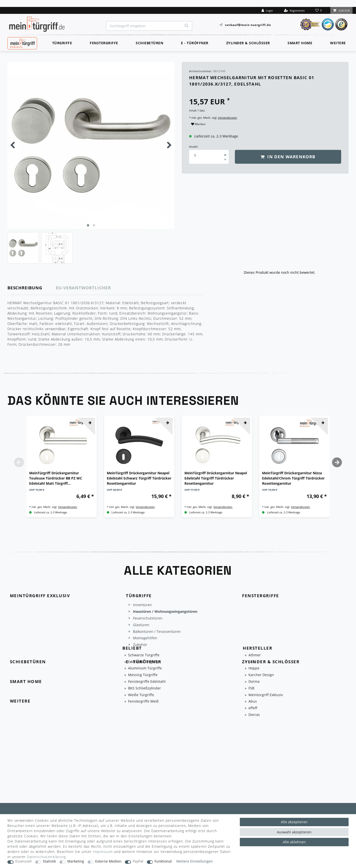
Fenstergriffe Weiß (143, 701)
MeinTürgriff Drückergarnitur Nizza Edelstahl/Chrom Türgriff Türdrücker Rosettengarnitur (293, 478)
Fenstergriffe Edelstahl (147, 682)
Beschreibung (25, 288)
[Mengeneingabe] (195, 155)
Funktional (163, 861)
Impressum (103, 852)
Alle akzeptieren (294, 822)
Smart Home (300, 43)
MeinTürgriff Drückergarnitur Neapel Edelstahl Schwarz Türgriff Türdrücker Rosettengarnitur (139, 478)
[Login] (267, 10)
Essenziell (23, 861)
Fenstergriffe (104, 43)
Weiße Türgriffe (141, 695)
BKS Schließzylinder (145, 688)
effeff (253, 708)
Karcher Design (261, 675)
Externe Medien (108, 861)
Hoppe (254, 668)
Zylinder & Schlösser (248, 43)
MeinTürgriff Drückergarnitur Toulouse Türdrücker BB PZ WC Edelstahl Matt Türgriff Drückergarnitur (56, 478)
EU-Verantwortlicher (83, 288)
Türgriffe (62, 43)
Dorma (254, 682)
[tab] (32, 288)
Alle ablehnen (294, 842)
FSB (251, 688)
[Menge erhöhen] (225, 153)
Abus (253, 701)
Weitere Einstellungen (195, 861)
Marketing (76, 861)
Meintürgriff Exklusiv (266, 695)
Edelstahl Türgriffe (144, 662)
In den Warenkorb (288, 157)
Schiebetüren (149, 43)
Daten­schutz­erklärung (46, 857)
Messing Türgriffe (143, 675)
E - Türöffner (195, 43)
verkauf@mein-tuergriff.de (248, 25)
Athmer (255, 655)
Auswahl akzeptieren (294, 832)
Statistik (49, 861)
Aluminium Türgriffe (145, 668)
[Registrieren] (294, 10)
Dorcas (254, 715)
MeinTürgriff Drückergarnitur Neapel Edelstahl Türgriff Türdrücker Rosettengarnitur (216, 478)
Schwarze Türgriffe (144, 655)
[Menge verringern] (225, 160)
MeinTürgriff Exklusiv (22, 43)
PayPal (138, 861)
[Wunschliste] (319, 10)
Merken (198, 124)
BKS (252, 662)
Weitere (338, 43)
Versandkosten (227, 118)
